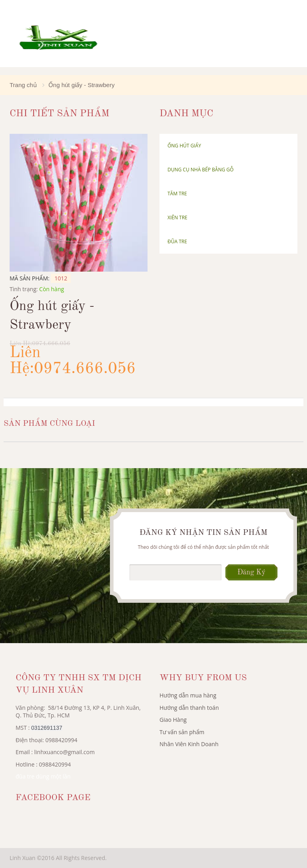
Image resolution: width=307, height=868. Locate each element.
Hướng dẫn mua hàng (188, 695)
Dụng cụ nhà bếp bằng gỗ (200, 170)
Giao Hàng (173, 720)
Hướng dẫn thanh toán (189, 708)
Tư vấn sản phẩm (182, 732)
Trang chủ (23, 85)
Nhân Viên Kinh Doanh (189, 744)
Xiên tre (177, 217)
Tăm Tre (177, 194)
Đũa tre (177, 241)
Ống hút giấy (184, 146)
